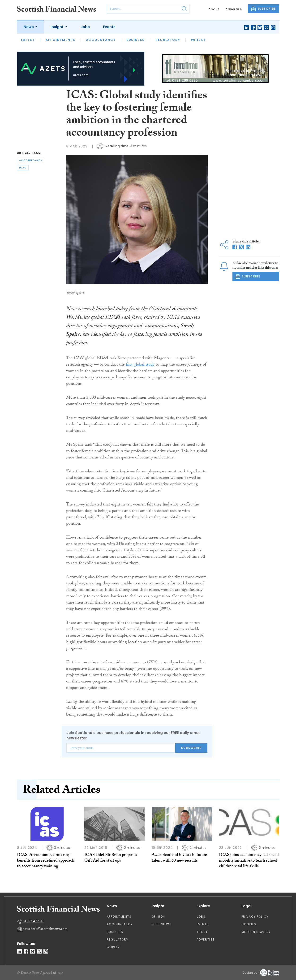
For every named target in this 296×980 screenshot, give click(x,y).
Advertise (234, 9)
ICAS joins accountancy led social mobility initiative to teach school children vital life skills (249, 861)
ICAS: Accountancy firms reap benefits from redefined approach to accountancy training (46, 861)
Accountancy (101, 40)
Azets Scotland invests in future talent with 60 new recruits (179, 858)
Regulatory (168, 40)
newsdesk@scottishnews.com (45, 929)
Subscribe (191, 748)
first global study (140, 365)
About (214, 9)
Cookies (249, 924)
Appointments (60, 40)
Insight (58, 27)
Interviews (162, 924)
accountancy (31, 160)
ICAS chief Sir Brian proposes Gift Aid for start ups (111, 858)
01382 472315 (34, 922)
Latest (28, 40)
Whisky (198, 40)
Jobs (85, 27)
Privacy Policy (255, 917)
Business (136, 40)
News (29, 27)
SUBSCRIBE (264, 9)
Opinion (158, 917)
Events (109, 27)
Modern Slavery (256, 932)
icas (23, 168)
